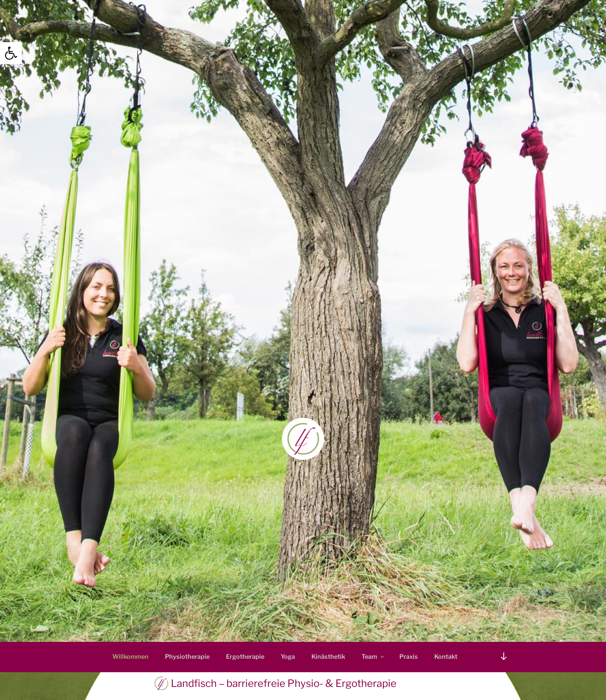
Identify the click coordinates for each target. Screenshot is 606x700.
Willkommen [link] (130, 657)
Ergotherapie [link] (245, 657)
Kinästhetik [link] (328, 657)
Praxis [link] (409, 657)
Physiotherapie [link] (187, 657)
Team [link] (373, 657)
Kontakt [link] (446, 657)
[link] (11, 53)
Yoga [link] (288, 657)
